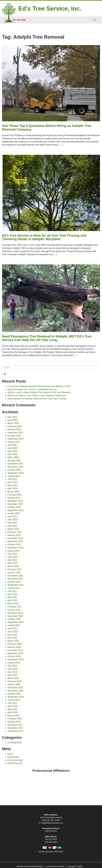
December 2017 (15, 725)
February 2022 (15, 569)
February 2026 (15, 426)
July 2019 (12, 666)
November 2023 (15, 504)
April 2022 (12, 563)
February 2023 (15, 532)
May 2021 (12, 597)
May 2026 (12, 417)
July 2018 (12, 703)
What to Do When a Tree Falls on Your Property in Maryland (36, 396)
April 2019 (12, 675)
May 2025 (12, 451)
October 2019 (14, 656)
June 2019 (13, 669)
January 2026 (14, 429)
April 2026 (12, 420)
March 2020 (13, 641)
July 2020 (12, 628)
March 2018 (13, 716)
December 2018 (15, 688)
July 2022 (12, 554)
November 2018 (15, 691)
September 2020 (16, 622)
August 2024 (14, 476)
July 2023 (12, 517)
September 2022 (16, 548)
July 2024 (12, 479)
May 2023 (12, 523)
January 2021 (14, 610)
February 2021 (15, 607)
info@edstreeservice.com (52, 823)
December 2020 (15, 613)
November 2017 (15, 728)
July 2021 (12, 591)
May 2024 (12, 485)
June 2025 (13, 448)
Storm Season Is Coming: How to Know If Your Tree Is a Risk (37, 399)
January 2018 (14, 722)
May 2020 (12, 635)
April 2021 (12, 600)
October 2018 (14, 694)
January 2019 (14, 684)
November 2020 (15, 616)
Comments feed (15, 760)
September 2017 (16, 731)
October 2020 (14, 619)
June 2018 (13, 706)
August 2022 (14, 551)
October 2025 (14, 436)
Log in (10, 754)
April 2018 (12, 712)
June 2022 (13, 557)
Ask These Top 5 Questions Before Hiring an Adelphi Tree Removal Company (47, 127)
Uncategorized (14, 742)
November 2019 (15, 653)
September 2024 (16, 473)
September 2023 (16, 510)
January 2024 (14, 498)
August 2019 (14, 663)
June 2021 (13, 594)
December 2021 (15, 576)
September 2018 (16, 697)
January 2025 (14, 460)
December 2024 (15, 464)
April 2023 (12, 526)
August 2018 (14, 700)
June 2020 (13, 632)
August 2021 (14, 588)
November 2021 (15, 579)
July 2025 (12, 445)
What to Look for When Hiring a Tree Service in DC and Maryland (39, 392)
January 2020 (14, 647)
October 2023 (14, 507)
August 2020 (14, 625)
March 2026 (13, 423)
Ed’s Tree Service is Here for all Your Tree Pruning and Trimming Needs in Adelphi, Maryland (44, 237)
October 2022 (14, 544)
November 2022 (15, 541)
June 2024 (13, 482)
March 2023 (13, 529)
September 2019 (16, 660)
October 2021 (14, 582)
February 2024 (15, 495)
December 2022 (15, 538)
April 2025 (12, 454)
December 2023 (15, 501)
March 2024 (13, 492)
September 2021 (16, 585)
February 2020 (15, 644)
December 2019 (15, 650)
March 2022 (13, 566)
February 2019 (15, 681)
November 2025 (15, 433)
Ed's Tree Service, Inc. (50, 9)
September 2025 (16, 439)
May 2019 (12, 672)
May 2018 (12, 709)
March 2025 (13, 457)
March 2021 (13, 604)
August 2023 (14, 513)
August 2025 (14, 442)
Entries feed (13, 757)
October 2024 (14, 470)
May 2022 (12, 560)
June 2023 (13, 520)
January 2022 (14, 573)
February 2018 (15, 719)
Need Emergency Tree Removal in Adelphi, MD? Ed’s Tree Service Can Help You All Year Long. (47, 338)
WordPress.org (15, 763)
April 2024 (12, 489)
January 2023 (14, 535)
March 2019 (13, 678)
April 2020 (12, 638)
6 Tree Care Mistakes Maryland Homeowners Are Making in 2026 (39, 386)
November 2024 (15, 467)
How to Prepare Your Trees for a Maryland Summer (32, 389)
